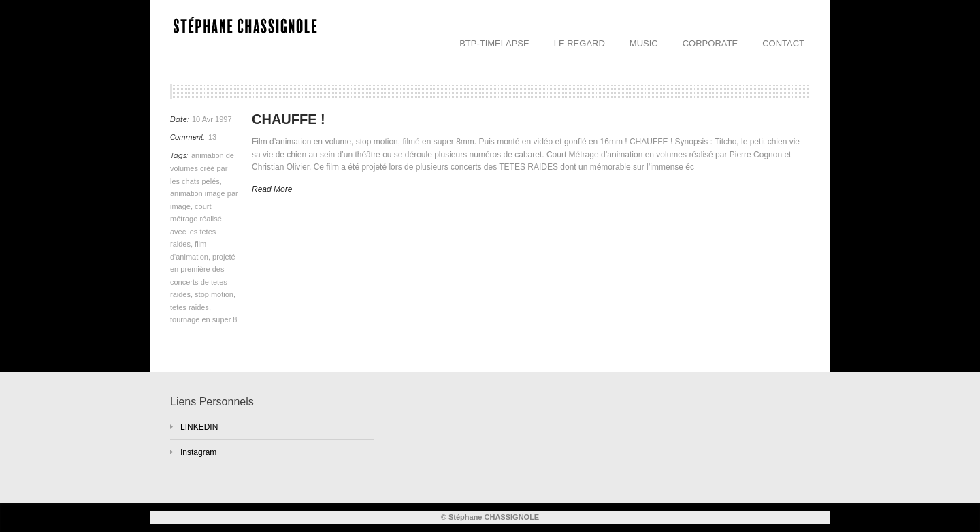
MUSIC (644, 43)
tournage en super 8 (203, 319)
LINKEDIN (199, 427)
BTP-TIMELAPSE (494, 43)
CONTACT (783, 43)
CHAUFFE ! (289, 119)
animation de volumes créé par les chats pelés (202, 168)
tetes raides (190, 307)
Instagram (198, 452)
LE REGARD (579, 43)
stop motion (214, 294)
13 (212, 137)
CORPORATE (710, 43)
